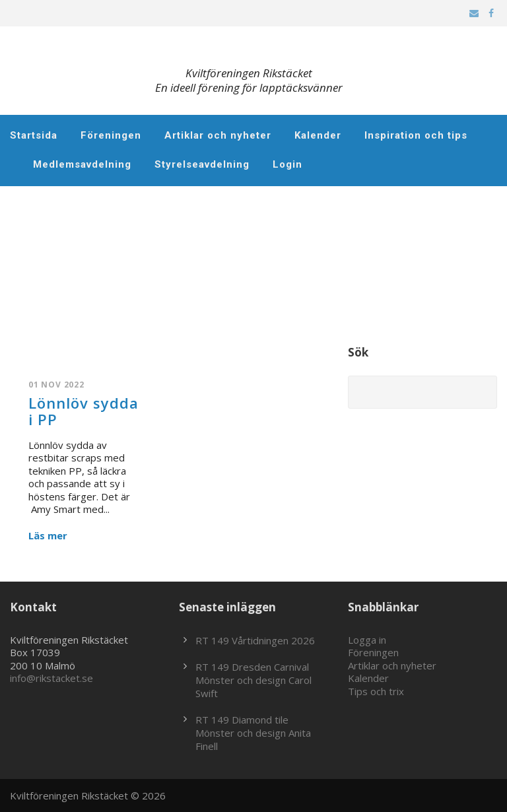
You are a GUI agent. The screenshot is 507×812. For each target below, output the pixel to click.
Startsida (34, 135)
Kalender (318, 135)
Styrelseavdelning (202, 164)
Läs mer (48, 536)
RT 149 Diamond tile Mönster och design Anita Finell (253, 733)
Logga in (367, 640)
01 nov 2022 (56, 385)
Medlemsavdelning (82, 164)
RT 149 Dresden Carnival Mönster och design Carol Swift (253, 680)
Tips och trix (376, 691)
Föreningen (111, 135)
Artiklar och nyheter (218, 135)
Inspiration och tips (416, 135)
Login (287, 164)
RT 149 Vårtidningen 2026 (255, 640)
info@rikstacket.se (51, 678)
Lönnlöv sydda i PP (84, 411)
